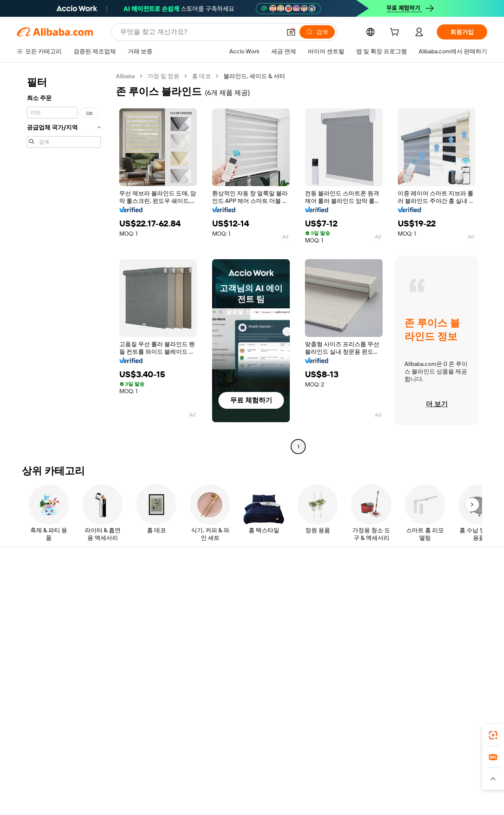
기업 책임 (416, 601)
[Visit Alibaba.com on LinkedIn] (420, 667)
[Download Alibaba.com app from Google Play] (459, 733)
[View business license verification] (325, 799)
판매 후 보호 (129, 633)
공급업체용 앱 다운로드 (337, 649)
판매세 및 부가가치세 (238, 617)
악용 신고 (29, 649)
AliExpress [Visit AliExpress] (121, 770)
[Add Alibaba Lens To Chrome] (130, 733)
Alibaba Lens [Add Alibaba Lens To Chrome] (63, 733)
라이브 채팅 (32, 601)
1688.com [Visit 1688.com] (154, 770)
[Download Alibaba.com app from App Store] (397, 733)
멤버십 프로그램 (231, 601)
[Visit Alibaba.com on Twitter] (432, 667)
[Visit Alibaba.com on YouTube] (457, 667)
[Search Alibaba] (200, 32)
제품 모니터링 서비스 (141, 649)
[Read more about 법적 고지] (160, 783)
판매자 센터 (322, 601)
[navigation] (64, 262)
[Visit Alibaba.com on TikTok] (470, 667)
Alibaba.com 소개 (426, 585)
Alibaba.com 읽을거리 (238, 633)
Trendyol (353, 770)
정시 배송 (126, 617)
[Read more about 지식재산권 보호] (250, 783)
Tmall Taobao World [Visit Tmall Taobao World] (199, 770)
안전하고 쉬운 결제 (138, 585)
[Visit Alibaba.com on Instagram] (445, 667)
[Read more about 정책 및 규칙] (126, 783)
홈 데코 (201, 76)
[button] (291, 32)
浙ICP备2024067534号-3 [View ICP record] (455, 799)
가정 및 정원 (163, 76)
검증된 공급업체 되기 (334, 617)
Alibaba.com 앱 (268, 733)
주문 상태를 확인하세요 (47, 617)
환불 (23, 633)
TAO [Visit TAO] (329, 770)
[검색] (317, 32)
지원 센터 (29, 585)
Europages (385, 770)
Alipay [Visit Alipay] (240, 770)
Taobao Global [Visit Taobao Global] (298, 770)
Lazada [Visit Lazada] (264, 770)
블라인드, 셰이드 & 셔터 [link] (254, 76)
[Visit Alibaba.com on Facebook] (407, 667)
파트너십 (318, 633)
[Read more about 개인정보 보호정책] (302, 783)
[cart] (396, 33)
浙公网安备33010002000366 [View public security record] (371, 799)
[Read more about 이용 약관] (344, 783)
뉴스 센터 (416, 617)
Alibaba (125, 76)
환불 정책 (126, 601)
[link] (493, 735)
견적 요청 (222, 585)
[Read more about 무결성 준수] (378, 783)
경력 (409, 633)
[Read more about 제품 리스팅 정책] (201, 783)
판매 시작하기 (325, 585)
